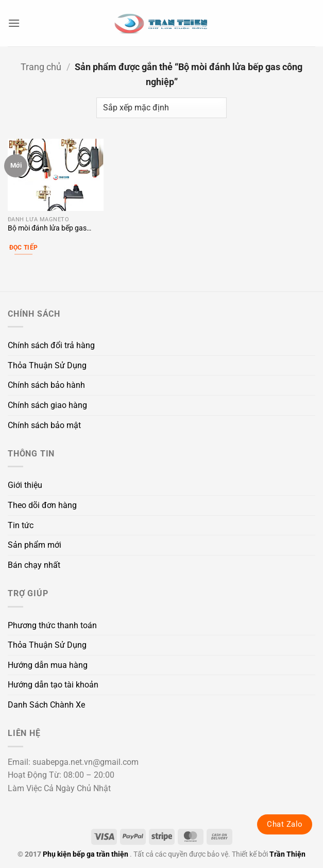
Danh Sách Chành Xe (46, 705)
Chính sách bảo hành (46, 385)
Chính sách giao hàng (47, 405)
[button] (14, 23)
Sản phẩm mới (35, 545)
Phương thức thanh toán (52, 625)
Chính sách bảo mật (44, 425)
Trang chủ (41, 67)
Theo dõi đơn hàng (42, 505)
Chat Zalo (285, 824)
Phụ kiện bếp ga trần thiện (86, 854)
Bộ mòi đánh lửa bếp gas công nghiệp (47, 229)
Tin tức (21, 525)
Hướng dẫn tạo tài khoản (53, 685)
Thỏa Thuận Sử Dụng (47, 365)
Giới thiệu (25, 485)
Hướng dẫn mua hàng (48, 665)
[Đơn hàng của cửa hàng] (161, 108)
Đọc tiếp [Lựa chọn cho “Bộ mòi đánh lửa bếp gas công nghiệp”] (24, 248)
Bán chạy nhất (34, 565)
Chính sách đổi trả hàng (51, 345)
